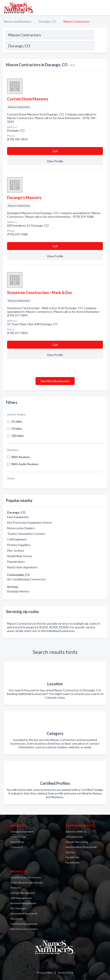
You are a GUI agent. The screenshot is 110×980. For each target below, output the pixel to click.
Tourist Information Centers (26, 534)
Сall (55, 151)
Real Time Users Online (24, 929)
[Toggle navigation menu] (104, 8)
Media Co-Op (18, 837)
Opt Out (70, 852)
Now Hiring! (17, 842)
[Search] (100, 46)
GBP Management (21, 898)
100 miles (18, 436)
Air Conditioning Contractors (27, 579)
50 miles (17, 429)
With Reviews (21, 457)
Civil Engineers (17, 539)
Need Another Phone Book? (81, 847)
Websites (16, 888)
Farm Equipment (18, 517)
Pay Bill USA (72, 857)
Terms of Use (65, 973)
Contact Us (17, 847)
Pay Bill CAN (72, 863)
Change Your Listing (77, 842)
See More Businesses (55, 381)
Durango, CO (48, 21)
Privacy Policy (45, 973)
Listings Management (23, 893)
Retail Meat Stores (20, 556)
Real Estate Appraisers (22, 567)
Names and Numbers (18, 21)
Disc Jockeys (16, 550)
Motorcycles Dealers (21, 528)
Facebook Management (24, 924)
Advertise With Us (76, 832)
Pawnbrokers (16, 562)
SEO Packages (19, 908)
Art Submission (74, 837)
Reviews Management (23, 903)
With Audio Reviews (25, 464)
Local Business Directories (26, 877)
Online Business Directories (27, 883)
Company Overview (22, 832)
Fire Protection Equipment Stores (30, 522)
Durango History (18, 591)
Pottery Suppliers (19, 545)
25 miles (17, 421)
